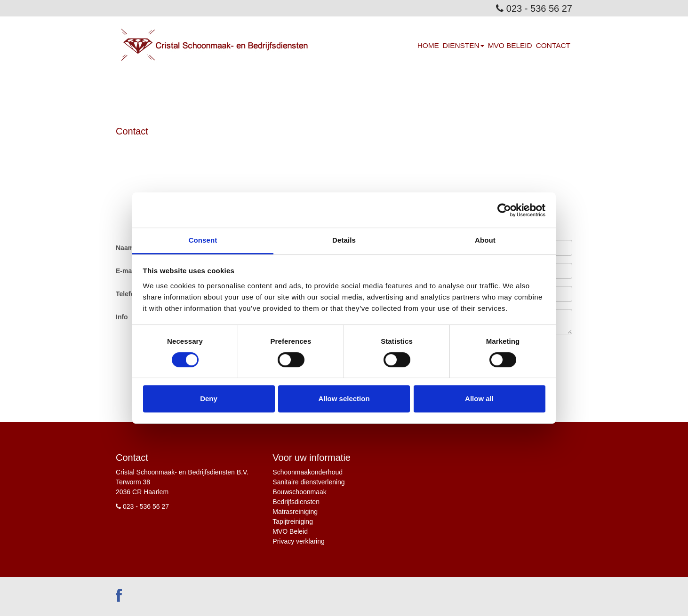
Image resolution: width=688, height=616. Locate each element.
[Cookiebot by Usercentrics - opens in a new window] (504, 210)
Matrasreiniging (295, 512)
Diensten (464, 45)
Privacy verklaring (298, 541)
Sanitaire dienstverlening (308, 482)
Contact (553, 45)
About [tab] (485, 240)
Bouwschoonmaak (299, 492)
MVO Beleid (510, 45)
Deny (209, 399)
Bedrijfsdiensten (296, 502)
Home (428, 45)
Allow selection (344, 399)
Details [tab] (344, 240)
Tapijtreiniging (293, 521)
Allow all (479, 399)
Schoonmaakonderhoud (308, 472)
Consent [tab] (203, 240)
